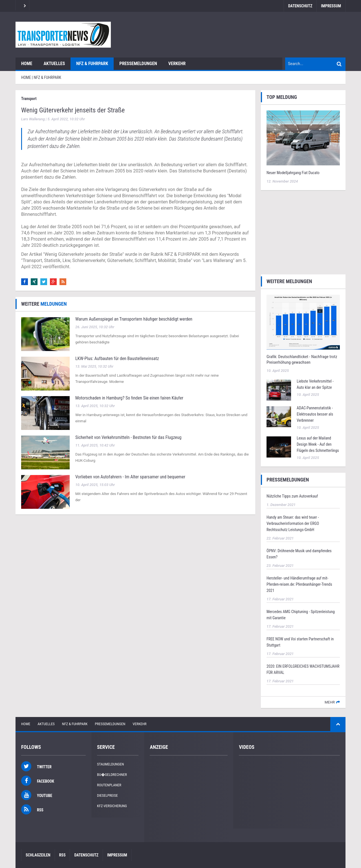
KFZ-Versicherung (112, 806)
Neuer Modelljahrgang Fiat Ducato (293, 173)
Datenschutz (300, 6)
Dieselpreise (107, 795)
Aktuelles (54, 64)
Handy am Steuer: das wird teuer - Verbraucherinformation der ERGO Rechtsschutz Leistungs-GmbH (293, 523)
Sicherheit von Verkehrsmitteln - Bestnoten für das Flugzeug (128, 437)
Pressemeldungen (138, 64)
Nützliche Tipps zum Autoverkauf (292, 496)
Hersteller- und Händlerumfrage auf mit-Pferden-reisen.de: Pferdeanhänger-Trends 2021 (299, 584)
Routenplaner (109, 785)
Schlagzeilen (38, 855)
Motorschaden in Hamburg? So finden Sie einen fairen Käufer (129, 398)
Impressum (331, 6)
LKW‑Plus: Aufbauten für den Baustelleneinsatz (117, 358)
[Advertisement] (303, 232)
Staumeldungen (110, 764)
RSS (62, 855)
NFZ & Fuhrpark (92, 64)
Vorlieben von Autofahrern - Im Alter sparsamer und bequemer (130, 477)
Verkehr (177, 64)
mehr (330, 702)
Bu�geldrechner (112, 775)
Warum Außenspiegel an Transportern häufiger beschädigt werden (134, 319)
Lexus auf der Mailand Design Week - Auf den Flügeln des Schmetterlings (318, 444)
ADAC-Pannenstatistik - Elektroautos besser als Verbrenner (315, 414)
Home (27, 64)
